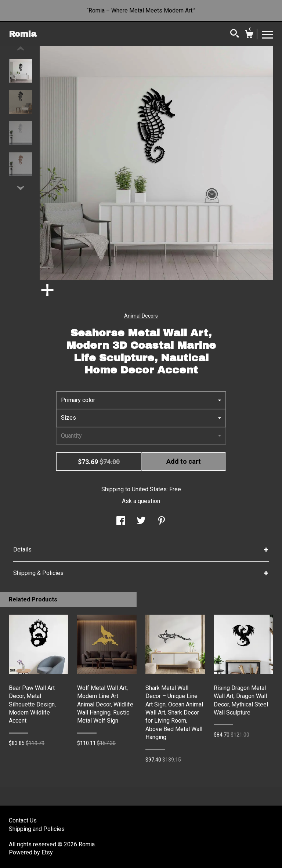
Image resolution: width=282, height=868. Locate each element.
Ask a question (141, 501)
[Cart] (249, 35)
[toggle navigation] (268, 34)
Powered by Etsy (31, 852)
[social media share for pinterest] (162, 522)
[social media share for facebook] (121, 522)
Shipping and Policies (37, 829)
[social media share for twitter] (141, 522)
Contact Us (23, 820)
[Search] (235, 35)
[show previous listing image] (21, 49)
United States (149, 489)
